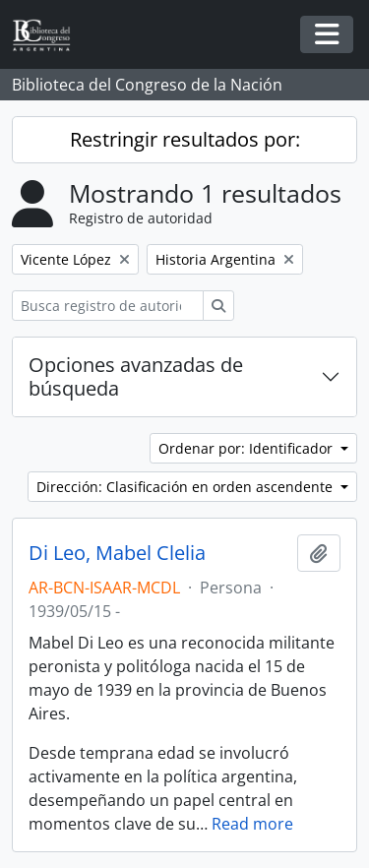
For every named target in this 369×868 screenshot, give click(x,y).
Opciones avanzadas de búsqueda (136, 376)
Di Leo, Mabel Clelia (117, 553)
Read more (252, 824)
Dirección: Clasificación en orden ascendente (186, 487)
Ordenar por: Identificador (247, 448)
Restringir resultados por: (185, 139)
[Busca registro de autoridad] (108, 306)
